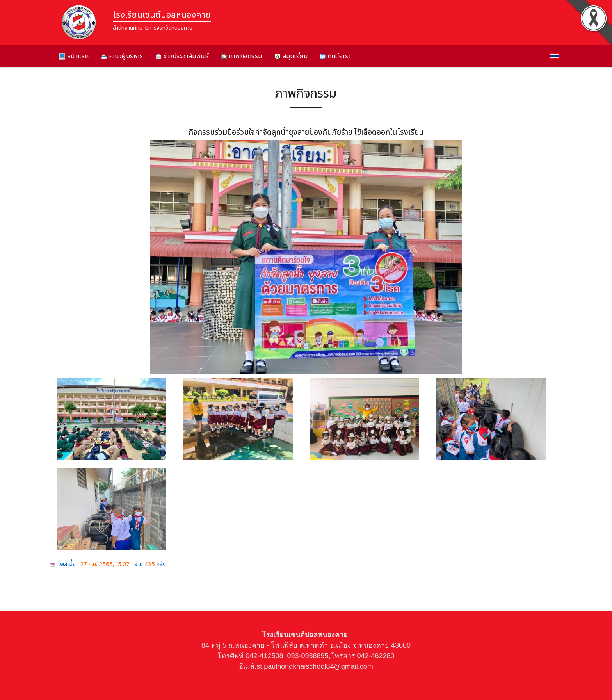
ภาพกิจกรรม (242, 56)
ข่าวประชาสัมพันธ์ (182, 56)
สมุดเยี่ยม (291, 56)
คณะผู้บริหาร (122, 56)
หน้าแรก (74, 56)
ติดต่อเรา (335, 56)
